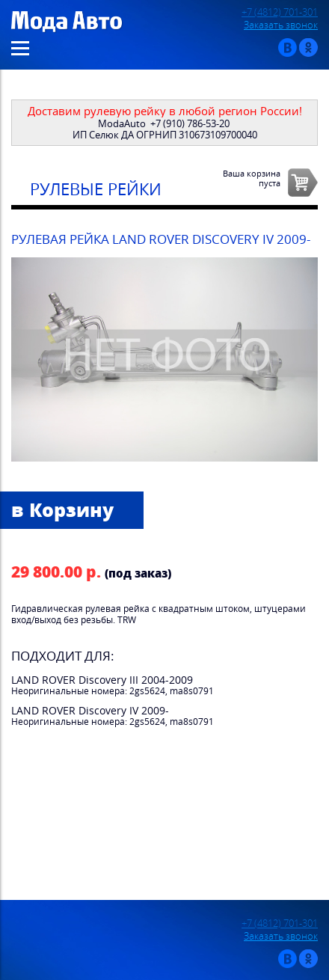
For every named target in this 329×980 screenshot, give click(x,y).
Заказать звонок (281, 25)
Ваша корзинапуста (252, 178)
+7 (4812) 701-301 (280, 12)
